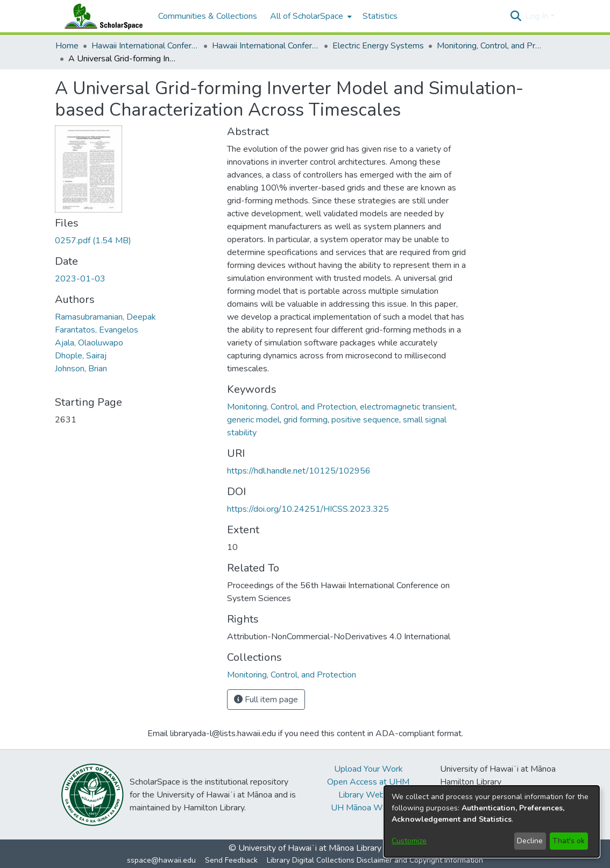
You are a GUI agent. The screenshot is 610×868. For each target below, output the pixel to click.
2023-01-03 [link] (80, 279)
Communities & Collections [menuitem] (208, 16)
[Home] (101, 16)
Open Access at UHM (368, 782)
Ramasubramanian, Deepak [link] (105, 317)
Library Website (368, 795)
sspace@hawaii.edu (161, 860)
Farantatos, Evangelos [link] (97, 330)
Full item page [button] (266, 700)
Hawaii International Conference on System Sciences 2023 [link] (266, 46)
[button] (516, 16)
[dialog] (492, 821)
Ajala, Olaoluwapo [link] (89, 343)
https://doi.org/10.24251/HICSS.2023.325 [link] (308, 509)
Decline (530, 841)
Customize (409, 841)
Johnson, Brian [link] (81, 369)
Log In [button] (538, 16)
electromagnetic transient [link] (407, 407)
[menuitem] (310, 16)
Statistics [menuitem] (380, 16)
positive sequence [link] (365, 420)
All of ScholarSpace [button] (307, 16)
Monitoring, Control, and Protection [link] (491, 46)
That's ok (569, 841)
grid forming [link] (306, 420)
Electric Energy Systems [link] (378, 46)
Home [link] (67, 46)
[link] (93, 241)
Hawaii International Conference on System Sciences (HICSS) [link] (145, 46)
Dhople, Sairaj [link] (81, 356)
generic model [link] (253, 420)
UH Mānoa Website (368, 808)
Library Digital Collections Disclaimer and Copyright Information (375, 860)
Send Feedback (231, 860)
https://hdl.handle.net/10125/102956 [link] (299, 471)
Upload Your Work (368, 769)
